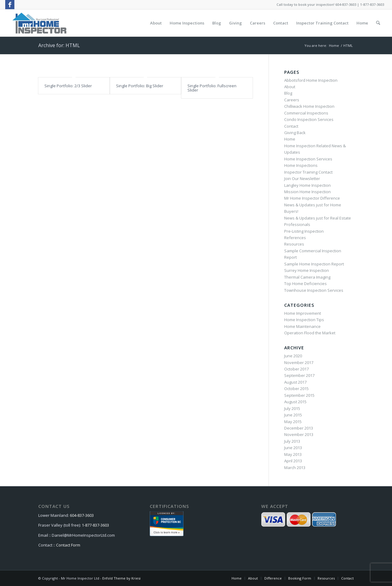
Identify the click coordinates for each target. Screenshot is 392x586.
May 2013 (293, 454)
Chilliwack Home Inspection (309, 106)
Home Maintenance (302, 326)
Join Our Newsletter (302, 178)
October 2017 (296, 369)
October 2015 (296, 389)
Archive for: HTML (59, 45)
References (295, 238)
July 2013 (292, 441)
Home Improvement (303, 313)
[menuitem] (156, 23)
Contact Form (68, 545)
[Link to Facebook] (10, 5)
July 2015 (292, 408)
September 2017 (299, 375)
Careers (292, 100)
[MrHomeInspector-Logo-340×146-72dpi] (39, 23)
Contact (291, 126)
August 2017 (295, 382)
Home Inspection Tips (304, 320)
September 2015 (299, 395)
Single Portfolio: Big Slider (140, 86)
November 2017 (299, 362)
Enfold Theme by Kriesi (121, 578)
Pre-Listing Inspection (304, 231)
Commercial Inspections (306, 113)
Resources (294, 244)
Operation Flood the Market (310, 333)
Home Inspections (301, 165)
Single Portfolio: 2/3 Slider (68, 86)
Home (290, 139)
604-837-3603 (82, 515)
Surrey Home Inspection (307, 270)
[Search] (378, 23)
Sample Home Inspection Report (314, 264)
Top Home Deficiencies (305, 284)
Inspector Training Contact (308, 172)
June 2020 (293, 356)
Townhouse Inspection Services (314, 290)
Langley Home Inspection (307, 185)
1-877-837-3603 (95, 525)
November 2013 (299, 434)
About (290, 87)
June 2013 (293, 448)
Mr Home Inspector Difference (312, 198)
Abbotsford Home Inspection (311, 80)
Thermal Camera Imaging (307, 277)
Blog (288, 93)
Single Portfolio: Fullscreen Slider (212, 88)
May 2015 (293, 422)
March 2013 (295, 468)
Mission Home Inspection (307, 192)
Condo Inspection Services (309, 119)
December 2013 (299, 428)
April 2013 (293, 461)
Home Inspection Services (308, 159)
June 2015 (293, 415)
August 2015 (295, 402)
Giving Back (295, 133)
